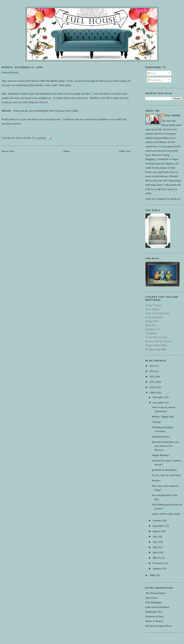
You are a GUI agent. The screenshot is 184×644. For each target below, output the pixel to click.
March (156, 558)
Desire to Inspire (154, 621)
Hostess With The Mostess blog (48, 81)
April (156, 552)
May (155, 547)
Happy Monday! (161, 455)
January (157, 568)
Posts (152, 73)
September (158, 526)
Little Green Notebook (157, 607)
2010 (152, 387)
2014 (152, 366)
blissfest (156, 480)
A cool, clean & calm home (166, 475)
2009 (152, 393)
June (155, 542)
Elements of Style (155, 616)
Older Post (125, 151)
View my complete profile (163, 199)
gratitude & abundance (164, 470)
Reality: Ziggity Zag (163, 416)
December (158, 397)
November (158, 403)
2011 (152, 382)
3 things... (157, 422)
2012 (152, 376)
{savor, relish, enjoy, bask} (166, 514)
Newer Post (8, 151)
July (155, 536)
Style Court (151, 598)
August (157, 531)
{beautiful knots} (161, 436)
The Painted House (156, 593)
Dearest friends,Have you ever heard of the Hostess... (166, 446)
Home (67, 151)
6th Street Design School (158, 626)
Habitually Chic (154, 612)
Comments (155, 80)
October (157, 520)
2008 (152, 575)
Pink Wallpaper (154, 602)
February (158, 563)
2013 (152, 371)
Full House (173, 116)
